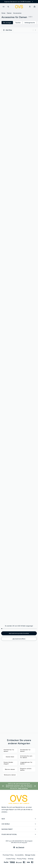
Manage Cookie (30, 855)
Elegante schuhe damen (26, 769)
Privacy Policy (22, 859)
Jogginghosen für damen (26, 763)
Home (3, 13)
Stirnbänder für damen (25, 750)
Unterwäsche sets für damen (26, 757)
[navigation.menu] (4, 7)
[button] (35, 7)
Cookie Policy (11, 859)
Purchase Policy (8, 855)
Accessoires (17, 13)
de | (20, 847)
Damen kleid (10, 757)
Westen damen (10, 769)
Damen (9, 13)
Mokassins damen (10, 775)
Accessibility (19, 855)
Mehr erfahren (23, 788)
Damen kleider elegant (8, 763)
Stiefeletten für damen (9, 750)
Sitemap (31, 859)
